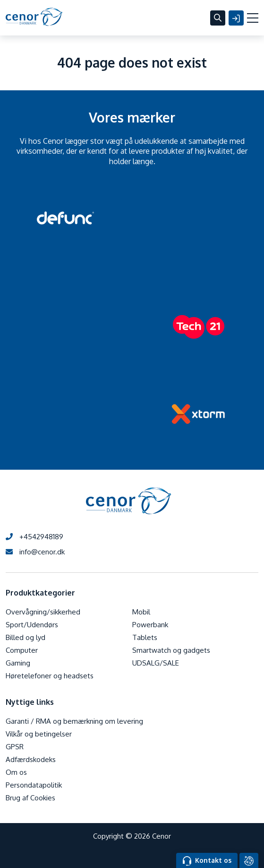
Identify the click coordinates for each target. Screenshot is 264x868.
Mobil (141, 612)
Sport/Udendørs (32, 625)
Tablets (145, 637)
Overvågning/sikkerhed (43, 612)
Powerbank (150, 625)
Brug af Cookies (30, 798)
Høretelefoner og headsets (50, 676)
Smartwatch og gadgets (171, 650)
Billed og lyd (26, 637)
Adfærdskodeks (31, 759)
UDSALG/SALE (156, 663)
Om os (16, 772)
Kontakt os (207, 861)
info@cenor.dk (35, 552)
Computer (22, 650)
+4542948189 (34, 537)
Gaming (18, 663)
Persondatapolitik (34, 785)
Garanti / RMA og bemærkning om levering (74, 721)
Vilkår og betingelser (39, 734)
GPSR (15, 747)
